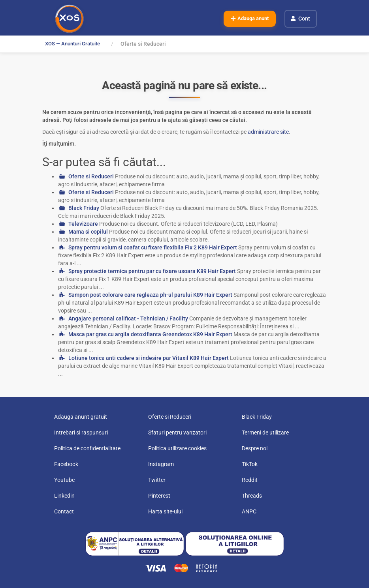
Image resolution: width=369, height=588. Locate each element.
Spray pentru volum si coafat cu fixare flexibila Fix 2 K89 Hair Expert (153, 247)
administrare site (268, 132)
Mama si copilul (88, 232)
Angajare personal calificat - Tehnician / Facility (128, 318)
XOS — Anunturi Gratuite (76, 44)
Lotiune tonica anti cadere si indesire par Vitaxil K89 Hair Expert (149, 358)
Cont (305, 18)
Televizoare (83, 224)
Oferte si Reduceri (91, 176)
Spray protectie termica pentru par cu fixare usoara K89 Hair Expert (152, 271)
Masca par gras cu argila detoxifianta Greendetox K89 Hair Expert (150, 334)
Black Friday (84, 208)
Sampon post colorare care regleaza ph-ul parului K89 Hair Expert (150, 295)
